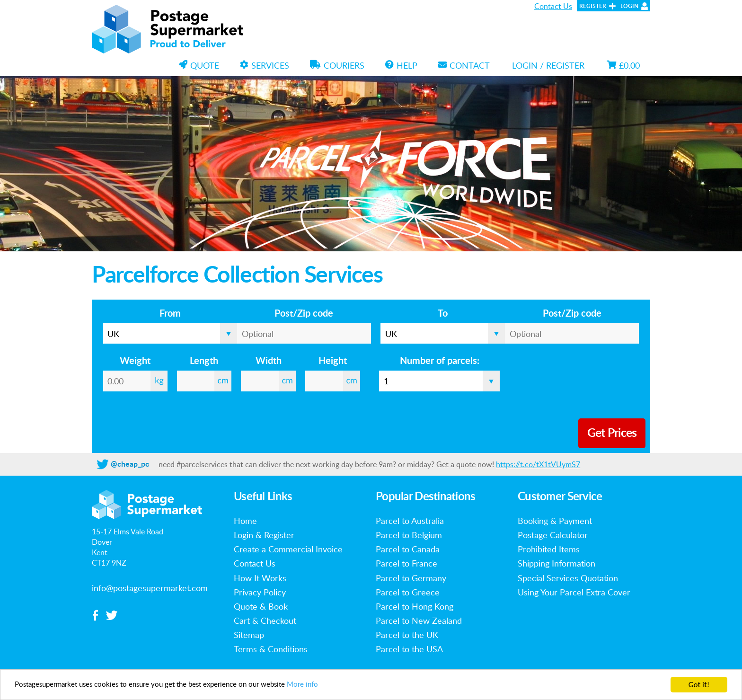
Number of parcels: (440, 361)
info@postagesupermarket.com (150, 588)
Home (245, 521)
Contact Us (553, 6)
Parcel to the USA (409, 649)
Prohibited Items (549, 549)
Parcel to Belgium (409, 535)
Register (593, 6)
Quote (199, 65)
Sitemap (249, 635)
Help (401, 65)
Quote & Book (261, 606)
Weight (135, 361)
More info (339, 685)
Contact (464, 65)
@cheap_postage (139, 464)
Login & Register (264, 535)
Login (629, 6)
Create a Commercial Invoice (288, 549)
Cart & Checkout (265, 620)
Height (333, 361)
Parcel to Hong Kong (415, 606)
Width (269, 361)
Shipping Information (556, 563)
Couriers (337, 65)
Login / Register (548, 65)
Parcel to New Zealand (419, 620)
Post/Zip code (304, 314)
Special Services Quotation (568, 578)
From (170, 314)
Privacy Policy (260, 592)
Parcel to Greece (408, 592)
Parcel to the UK (407, 635)
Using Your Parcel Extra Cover (574, 592)
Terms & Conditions (271, 649)
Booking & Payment (555, 521)
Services (265, 65)
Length (204, 361)
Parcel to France (406, 563)
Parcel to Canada (408, 549)
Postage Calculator (553, 535)
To (443, 314)
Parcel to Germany (411, 578)
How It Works (260, 578)
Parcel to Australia (410, 521)
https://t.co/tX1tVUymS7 (538, 464)
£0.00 (623, 65)
